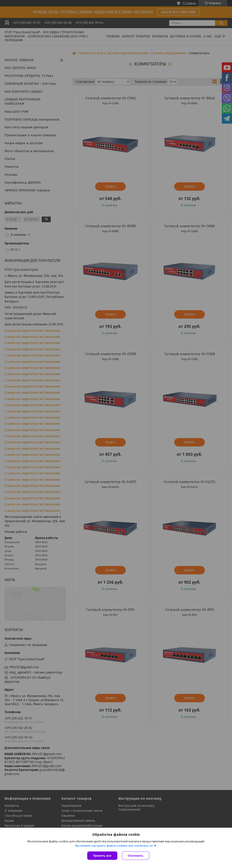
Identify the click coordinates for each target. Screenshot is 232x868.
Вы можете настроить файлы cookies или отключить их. (114, 846)
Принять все (102, 856)
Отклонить (136, 856)
